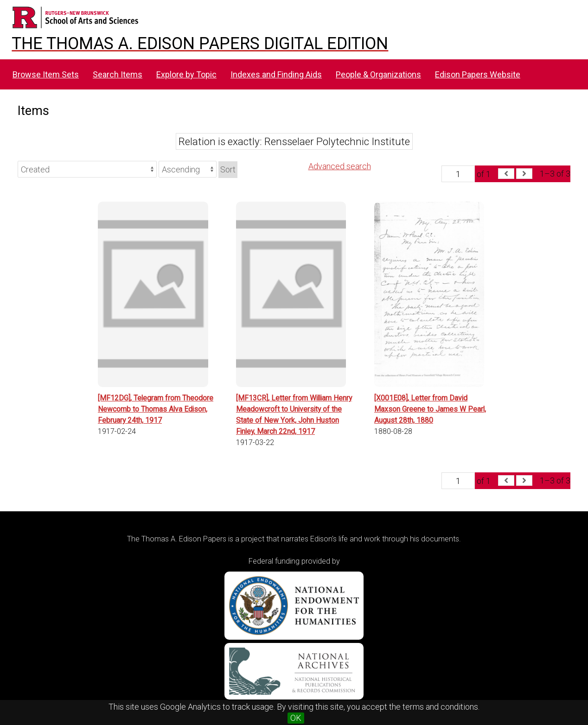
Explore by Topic (186, 74)
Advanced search (340, 166)
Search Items (118, 74)
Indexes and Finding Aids (276, 74)
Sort (228, 169)
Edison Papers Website (478, 74)
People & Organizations (378, 74)
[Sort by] (87, 169)
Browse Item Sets (46, 74)
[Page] (458, 174)
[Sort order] (188, 169)
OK (296, 718)
